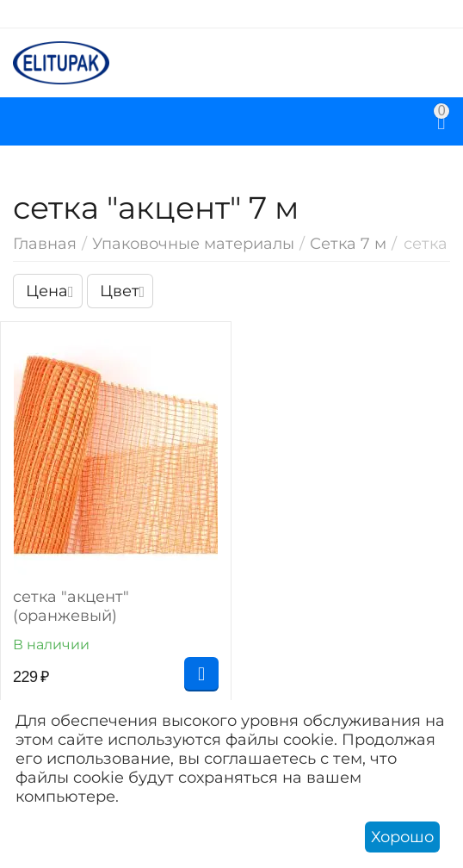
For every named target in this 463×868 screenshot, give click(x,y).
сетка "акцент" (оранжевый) (71, 607)
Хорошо (402, 837)
